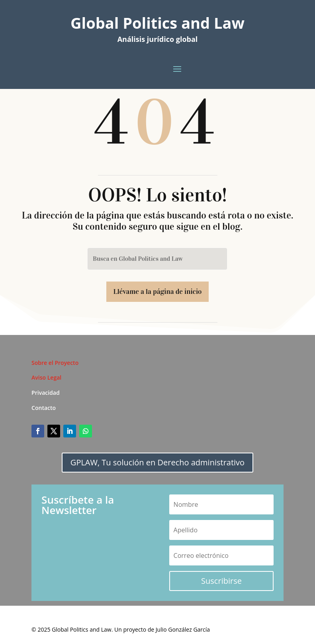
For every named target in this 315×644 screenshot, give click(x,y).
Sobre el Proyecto (55, 363)
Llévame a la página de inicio (158, 291)
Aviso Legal (46, 377)
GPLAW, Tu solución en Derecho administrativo (157, 462)
